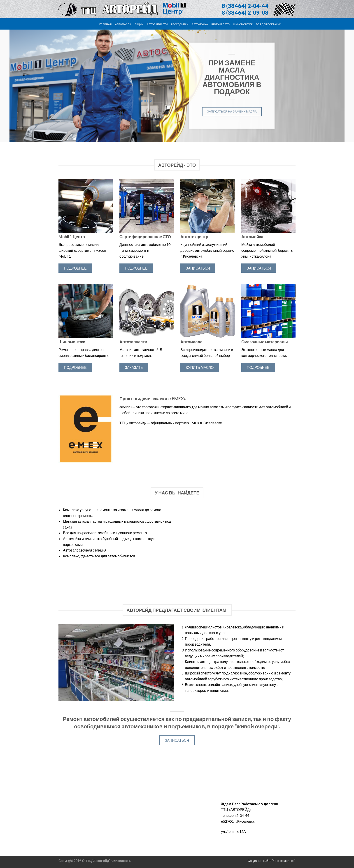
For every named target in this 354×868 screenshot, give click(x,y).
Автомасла (123, 24)
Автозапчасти (157, 24)
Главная (105, 24)
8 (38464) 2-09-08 (245, 12)
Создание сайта (260, 861)
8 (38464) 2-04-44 (245, 6)
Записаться (198, 268)
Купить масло (200, 367)
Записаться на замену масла (232, 111)
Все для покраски (269, 24)
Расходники (180, 24)
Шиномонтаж (243, 24)
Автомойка (200, 24)
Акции (139, 24)
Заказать (134, 367)
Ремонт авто (220, 24)
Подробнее (75, 268)
